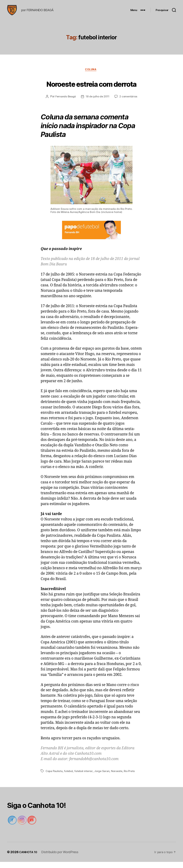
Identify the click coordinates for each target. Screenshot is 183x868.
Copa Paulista (54, 777)
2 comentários (129, 103)
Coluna (91, 75)
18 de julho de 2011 (97, 103)
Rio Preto (133, 777)
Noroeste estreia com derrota (92, 89)
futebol (69, 777)
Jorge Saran (104, 777)
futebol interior (85, 777)
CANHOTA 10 (29, 858)
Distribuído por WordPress (62, 858)
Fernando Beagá (65, 103)
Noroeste (119, 777)
